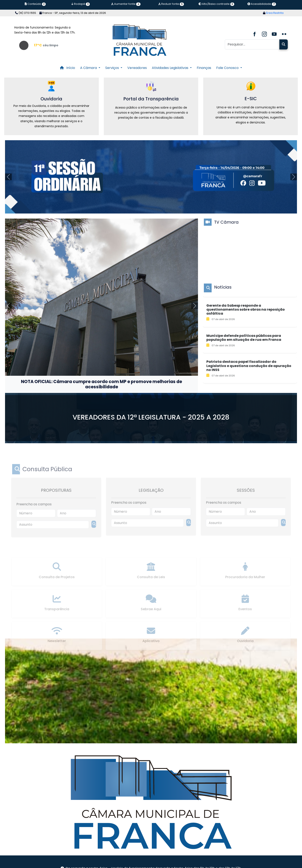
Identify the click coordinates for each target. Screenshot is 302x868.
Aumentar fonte (126, 4)
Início (68, 68)
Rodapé (80, 4)
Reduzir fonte (171, 4)
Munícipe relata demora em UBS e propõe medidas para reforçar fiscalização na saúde (247, 303)
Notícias (223, 287)
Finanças (204, 68)
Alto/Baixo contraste (216, 4)
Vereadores (137, 68)
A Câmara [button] (89, 68)
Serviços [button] (113, 68)
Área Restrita (273, 13)
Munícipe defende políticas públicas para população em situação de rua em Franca (244, 359)
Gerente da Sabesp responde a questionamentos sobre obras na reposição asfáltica (246, 331)
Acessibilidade (262, 4)
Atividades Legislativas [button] (171, 68)
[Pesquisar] (252, 44)
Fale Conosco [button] (228, 68)
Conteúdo (35, 4)
